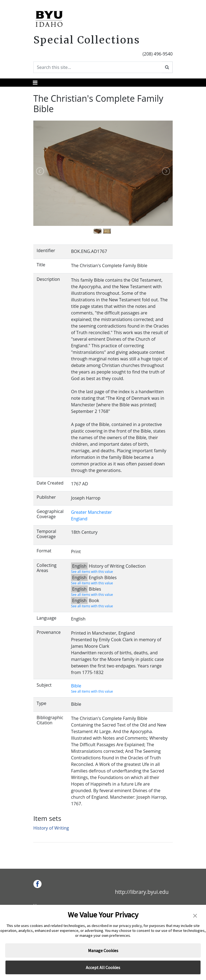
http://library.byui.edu (142, 892)
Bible (76, 686)
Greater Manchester (92, 512)
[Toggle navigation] (35, 83)
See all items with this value (92, 572)
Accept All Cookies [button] (103, 967)
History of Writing (51, 828)
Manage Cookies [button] (103, 950)
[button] (195, 915)
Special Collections (87, 40)
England (79, 519)
